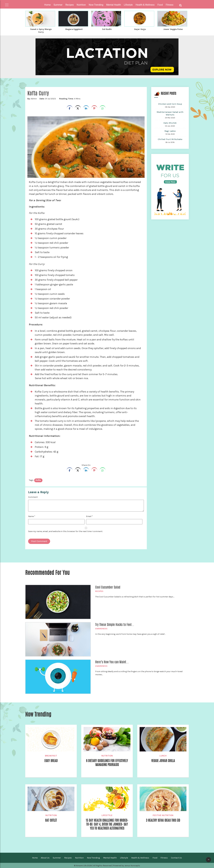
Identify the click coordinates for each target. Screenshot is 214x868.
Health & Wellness (140, 857)
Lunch (163, 755)
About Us (45, 857)
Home (48, 5)
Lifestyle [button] (128, 5)
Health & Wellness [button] (145, 5)
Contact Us (176, 857)
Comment (33, 497)
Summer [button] (58, 5)
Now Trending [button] (96, 5)
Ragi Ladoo (170, 131)
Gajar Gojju (140, 29)
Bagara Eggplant (74, 29)
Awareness (101, 628)
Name (32, 516)
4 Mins (70, 98)
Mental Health (110, 857)
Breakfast (51, 755)
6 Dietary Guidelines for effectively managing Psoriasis (107, 763)
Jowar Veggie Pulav (173, 29)
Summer (57, 857)
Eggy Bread (51, 761)
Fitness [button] (170, 5)
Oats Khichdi (170, 123)
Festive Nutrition (163, 815)
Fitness (164, 857)
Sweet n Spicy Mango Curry (41, 30)
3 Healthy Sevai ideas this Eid (163, 820)
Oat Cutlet (51, 820)
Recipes (99, 591)
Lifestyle (107, 815)
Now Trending (93, 857)
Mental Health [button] (114, 5)
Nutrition (107, 755)
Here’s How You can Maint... (112, 662)
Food (155, 857)
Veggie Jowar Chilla (163, 761)
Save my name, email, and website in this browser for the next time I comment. (65, 531)
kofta (38, 480)
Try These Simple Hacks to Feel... (115, 624)
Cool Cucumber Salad (108, 587)
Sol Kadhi (107, 29)
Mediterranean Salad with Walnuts (170, 113)
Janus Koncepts (132, 865)
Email (89, 516)
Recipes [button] (70, 5)
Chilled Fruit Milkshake (170, 139)
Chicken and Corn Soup (170, 104)
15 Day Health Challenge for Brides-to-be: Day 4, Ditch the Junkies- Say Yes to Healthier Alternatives (107, 824)
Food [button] (160, 5)
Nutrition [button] (81, 5)
